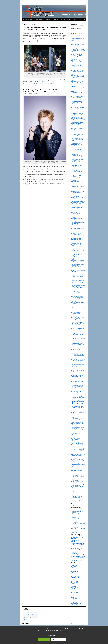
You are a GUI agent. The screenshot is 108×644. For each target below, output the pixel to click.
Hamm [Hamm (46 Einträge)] (81, 545)
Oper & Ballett (37, 84)
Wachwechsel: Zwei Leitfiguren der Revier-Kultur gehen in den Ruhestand (78, 65)
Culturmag (74, 566)
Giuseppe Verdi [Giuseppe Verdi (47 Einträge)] (74, 545)
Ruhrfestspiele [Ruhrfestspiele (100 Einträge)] (81, 555)
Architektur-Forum (75, 564)
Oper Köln (37, 85)
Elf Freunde (74, 568)
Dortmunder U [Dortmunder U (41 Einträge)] (82, 539)
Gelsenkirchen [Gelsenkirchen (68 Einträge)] (81, 543)
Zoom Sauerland (75, 605)
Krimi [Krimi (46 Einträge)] (83, 547)
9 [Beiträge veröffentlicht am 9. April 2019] (26, 614)
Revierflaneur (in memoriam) (77, 585)
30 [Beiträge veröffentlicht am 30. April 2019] (26, 619)
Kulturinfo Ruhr (75, 574)
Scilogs (74, 591)
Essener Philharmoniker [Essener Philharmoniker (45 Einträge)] (79, 542)
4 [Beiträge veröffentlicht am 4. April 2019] (31, 613)
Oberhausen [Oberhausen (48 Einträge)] (80, 551)
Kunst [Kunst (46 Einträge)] (72, 548)
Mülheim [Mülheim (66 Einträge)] (81, 550)
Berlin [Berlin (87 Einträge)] (77, 536)
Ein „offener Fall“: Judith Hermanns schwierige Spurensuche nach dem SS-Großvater (78, 58)
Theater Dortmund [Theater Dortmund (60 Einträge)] (75, 559)
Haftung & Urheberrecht (40, 20)
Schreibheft (74, 589)
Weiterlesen (44, 82)
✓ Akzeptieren (44, 640)
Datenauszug (82, 20)
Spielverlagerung (75, 594)
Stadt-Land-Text (75, 595)
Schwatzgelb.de (75, 590)
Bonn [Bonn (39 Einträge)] (72, 537)
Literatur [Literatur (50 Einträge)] (81, 548)
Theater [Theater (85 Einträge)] (82, 558)
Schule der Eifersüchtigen (44, 85)
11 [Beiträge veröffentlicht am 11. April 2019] (31, 614)
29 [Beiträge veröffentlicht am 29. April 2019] (24, 619)
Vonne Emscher (75, 602)
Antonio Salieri (50, 84)
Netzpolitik (74, 580)
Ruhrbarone (74, 586)
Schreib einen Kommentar (54, 85)
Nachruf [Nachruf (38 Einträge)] (76, 551)
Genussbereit (74, 569)
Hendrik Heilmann (53, 184)
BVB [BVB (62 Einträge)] (81, 537)
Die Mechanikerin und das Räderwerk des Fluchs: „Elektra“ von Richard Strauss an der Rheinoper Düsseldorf (79, 48)
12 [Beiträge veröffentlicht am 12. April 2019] (33, 614)
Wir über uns (31, 20)
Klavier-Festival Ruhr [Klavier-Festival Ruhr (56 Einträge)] (75, 546)
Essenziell (52, 635)
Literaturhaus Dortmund (76, 576)
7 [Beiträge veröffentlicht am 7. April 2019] (37, 613)
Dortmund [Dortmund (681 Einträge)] (75, 539)
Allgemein (32, 84)
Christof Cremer (61, 84)
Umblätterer (74, 600)
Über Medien (75, 599)
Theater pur (74, 596)
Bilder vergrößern (49, 20)
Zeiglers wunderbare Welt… (77, 604)
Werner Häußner (38, 31)
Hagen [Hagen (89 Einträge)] (78, 544)
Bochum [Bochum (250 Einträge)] (81, 536)
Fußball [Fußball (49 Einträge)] (77, 543)
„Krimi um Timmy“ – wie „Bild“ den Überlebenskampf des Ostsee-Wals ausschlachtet (78, 52)
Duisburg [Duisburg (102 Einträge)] (73, 540)
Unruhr (74, 601)
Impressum (56, 20)
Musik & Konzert (33, 184)
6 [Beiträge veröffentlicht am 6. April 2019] (35, 613)
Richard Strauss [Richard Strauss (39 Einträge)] (81, 554)
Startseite (25, 20)
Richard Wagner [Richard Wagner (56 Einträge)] (74, 555)
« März (24, 621)
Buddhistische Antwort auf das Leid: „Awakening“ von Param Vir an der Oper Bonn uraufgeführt (78, 42)
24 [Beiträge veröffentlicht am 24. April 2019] (28, 618)
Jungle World (75, 573)
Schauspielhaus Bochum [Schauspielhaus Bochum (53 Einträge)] (76, 558)
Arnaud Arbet (56, 84)
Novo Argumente (75, 583)
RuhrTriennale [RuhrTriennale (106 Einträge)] (81, 556)
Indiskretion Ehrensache (76, 571)
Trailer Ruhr (74, 597)
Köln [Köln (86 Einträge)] (78, 548)
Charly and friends (75, 565)
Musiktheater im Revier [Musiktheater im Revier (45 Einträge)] (75, 550)
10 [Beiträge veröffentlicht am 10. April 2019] (28, 614)
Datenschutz (62, 20)
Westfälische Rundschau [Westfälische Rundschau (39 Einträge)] (75, 560)
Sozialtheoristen (75, 592)
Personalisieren (52, 643)
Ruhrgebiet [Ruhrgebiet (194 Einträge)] (74, 556)
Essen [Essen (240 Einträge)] (73, 542)
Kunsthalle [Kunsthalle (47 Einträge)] (75, 548)
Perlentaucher (75, 584)
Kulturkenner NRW (76, 575)
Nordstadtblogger (75, 581)
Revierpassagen (25, 623)
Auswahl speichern (58, 640)
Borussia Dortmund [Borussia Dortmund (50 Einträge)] (77, 537)
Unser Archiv (75, 20)
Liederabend (59, 184)
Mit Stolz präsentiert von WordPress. (79, 623)
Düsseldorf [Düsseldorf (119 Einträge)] (79, 540)
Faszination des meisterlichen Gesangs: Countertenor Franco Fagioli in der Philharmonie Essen (79, 62)
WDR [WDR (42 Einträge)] (79, 559)
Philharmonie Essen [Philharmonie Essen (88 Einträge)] (76, 552)
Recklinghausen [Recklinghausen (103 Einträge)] (75, 554)
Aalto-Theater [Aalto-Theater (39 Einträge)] (73, 536)
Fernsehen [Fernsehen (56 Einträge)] (73, 543)
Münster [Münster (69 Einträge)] (73, 551)
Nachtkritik (74, 579)
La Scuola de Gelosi (31, 85)
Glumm (74, 570)
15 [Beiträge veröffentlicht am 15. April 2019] (24, 616)
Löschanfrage (69, 20)
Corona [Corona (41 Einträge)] (84, 537)
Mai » (37, 621)
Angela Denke (47, 184)
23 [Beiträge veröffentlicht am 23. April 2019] (26, 618)
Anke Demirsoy (38, 93)
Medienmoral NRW (76, 578)
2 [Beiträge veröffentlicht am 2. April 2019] (26, 613)
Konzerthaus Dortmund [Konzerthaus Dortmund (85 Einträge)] (76, 547)
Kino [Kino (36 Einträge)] (83, 545)
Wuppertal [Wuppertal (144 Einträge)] (82, 560)
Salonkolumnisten (75, 587)
